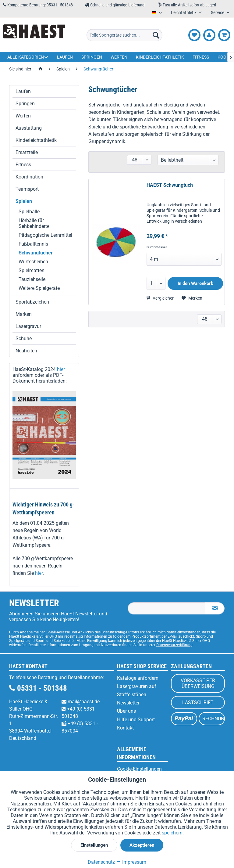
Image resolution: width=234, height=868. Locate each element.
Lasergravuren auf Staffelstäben (137, 690)
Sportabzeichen (32, 302)
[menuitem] (125, 35)
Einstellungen (94, 845)
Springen (25, 104)
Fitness (23, 165)
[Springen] (92, 57)
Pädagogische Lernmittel (45, 235)
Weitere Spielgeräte (39, 288)
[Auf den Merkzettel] (192, 298)
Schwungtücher (36, 253)
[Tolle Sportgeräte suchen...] (125, 35)
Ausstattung (29, 128)
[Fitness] (201, 57)
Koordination (29, 177)
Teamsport (27, 189)
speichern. (173, 833)
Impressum (131, 862)
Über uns (126, 711)
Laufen (23, 91)
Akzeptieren (142, 845)
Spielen (24, 201)
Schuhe (24, 339)
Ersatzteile (27, 152)
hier (61, 369)
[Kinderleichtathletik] (160, 57)
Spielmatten (32, 270)
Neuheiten (26, 351)
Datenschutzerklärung (174, 645)
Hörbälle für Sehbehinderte (34, 223)
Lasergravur (28, 326)
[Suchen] (156, 35)
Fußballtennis (33, 244)
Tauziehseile (32, 279)
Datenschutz (101, 862)
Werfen (23, 116)
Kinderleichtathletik (36, 140)
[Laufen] (65, 57)
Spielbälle (29, 212)
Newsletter (128, 703)
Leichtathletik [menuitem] (184, 13)
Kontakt (125, 728)
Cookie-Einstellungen (139, 769)
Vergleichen (161, 298)
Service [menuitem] (218, 13)
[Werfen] (119, 57)
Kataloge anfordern (138, 678)
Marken (24, 314)
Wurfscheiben (33, 262)
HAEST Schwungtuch (170, 185)
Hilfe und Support (136, 720)
